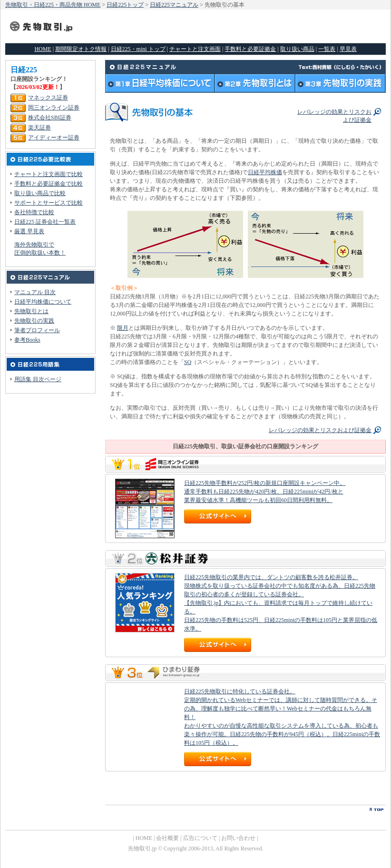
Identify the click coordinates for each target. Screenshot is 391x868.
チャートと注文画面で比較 (49, 174)
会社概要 (167, 838)
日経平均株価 (265, 172)
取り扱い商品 (297, 49)
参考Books (27, 340)
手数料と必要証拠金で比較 (49, 184)
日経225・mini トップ (138, 49)
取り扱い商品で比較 (40, 193)
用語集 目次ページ (38, 379)
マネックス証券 (48, 98)
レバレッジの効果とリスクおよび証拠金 (320, 430)
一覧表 (327, 49)
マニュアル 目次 (35, 292)
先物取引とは (31, 311)
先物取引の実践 (34, 321)
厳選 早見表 (29, 231)
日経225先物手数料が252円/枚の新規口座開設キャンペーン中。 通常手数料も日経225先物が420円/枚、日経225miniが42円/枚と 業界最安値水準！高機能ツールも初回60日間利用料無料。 (265, 492)
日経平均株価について (43, 302)
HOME (43, 49)
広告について (200, 838)
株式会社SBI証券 (50, 118)
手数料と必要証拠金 (250, 49)
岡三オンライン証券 (54, 108)
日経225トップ (125, 5)
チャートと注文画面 (195, 49)
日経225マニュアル (174, 5)
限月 (123, 328)
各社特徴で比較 (34, 212)
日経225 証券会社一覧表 (45, 222)
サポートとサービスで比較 (49, 203)
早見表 (348, 49)
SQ (188, 362)
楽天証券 (39, 128)
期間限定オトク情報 (81, 49)
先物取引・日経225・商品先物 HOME (53, 5)
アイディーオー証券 (54, 138)
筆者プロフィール (37, 330)
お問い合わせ (238, 838)
